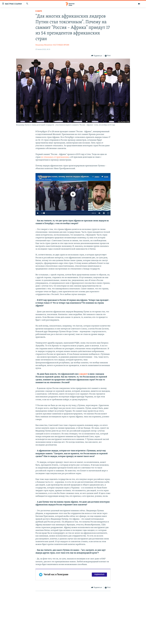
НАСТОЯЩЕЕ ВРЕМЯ (61, 45)
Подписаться (99, 575)
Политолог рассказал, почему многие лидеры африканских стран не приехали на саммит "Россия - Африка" (88, 177)
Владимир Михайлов (44, 45)
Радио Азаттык (46, 180)
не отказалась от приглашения (55, 157)
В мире (39, 11)
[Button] (97, 56)
